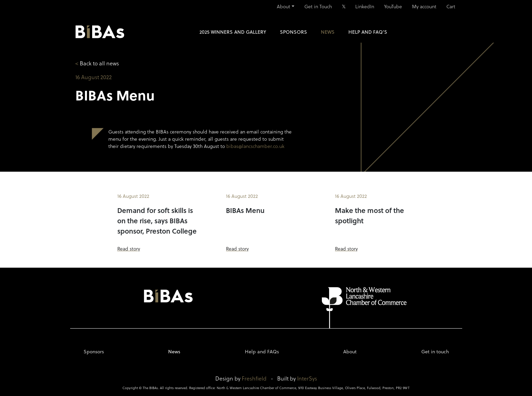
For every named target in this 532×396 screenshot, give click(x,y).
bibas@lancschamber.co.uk (255, 146)
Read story (129, 249)
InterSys (307, 378)
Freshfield (254, 378)
